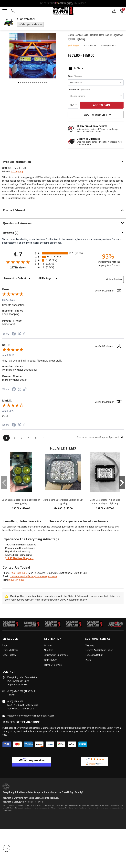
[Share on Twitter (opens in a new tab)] (19, 334)
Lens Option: (79, 90)
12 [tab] (41, 82)
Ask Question (90, 46)
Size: (75, 76)
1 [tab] (19, 82)
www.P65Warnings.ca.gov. (74, 600)
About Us (48, 650)
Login (5, 645)
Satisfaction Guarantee (56, 655)
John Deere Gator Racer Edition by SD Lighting (63, 502)
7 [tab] (31, 82)
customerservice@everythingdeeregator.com (33, 576)
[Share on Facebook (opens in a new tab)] (14, 334)
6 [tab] (29, 82)
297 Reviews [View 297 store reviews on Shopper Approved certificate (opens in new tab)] (22, 268)
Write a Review (114, 279)
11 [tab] (39, 82)
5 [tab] (27, 82)
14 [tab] (45, 82)
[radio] (63, 253)
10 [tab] (37, 82)
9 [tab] (35, 82)
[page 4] (29, 438)
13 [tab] (43, 82)
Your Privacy (50, 660)
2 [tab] (21, 82)
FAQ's (88, 660)
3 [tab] (23, 82)
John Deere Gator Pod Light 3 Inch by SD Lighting (21, 502)
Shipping (89, 645)
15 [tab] (47, 82)
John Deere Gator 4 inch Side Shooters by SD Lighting (105, 502)
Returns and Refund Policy (99, 650)
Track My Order (10, 650)
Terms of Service (53, 665)
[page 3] (21, 438)
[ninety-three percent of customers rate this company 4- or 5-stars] (108, 260)
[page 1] (6, 438)
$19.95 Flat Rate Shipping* (19, 558)
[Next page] (43, 438)
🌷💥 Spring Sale (63, 3)
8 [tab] (33, 82)
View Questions (108, 46)
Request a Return (94, 655)
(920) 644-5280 (16, 580)
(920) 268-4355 (19, 573)
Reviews (48, 645)
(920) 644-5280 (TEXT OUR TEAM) (21, 693)
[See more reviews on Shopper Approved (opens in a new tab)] (25, 334)
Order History (9, 655)
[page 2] (14, 438)
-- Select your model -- (29, 24)
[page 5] (36, 438)
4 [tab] (25, 82)
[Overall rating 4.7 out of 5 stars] (18, 262)
